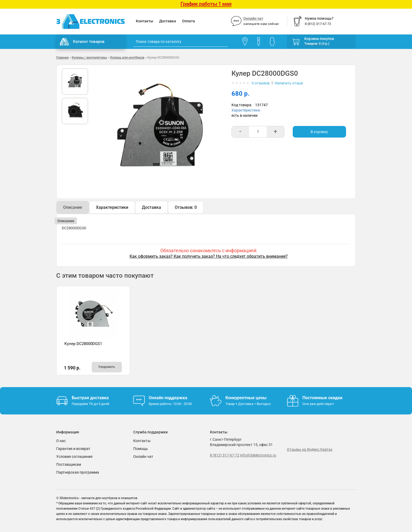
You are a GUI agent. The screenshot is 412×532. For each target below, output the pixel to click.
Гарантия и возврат (73, 449)
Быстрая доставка (90, 398)
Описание (73, 207)
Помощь (141, 449)
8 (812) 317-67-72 (225, 455)
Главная (62, 57)
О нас (61, 441)
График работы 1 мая (206, 4)
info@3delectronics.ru (258, 455)
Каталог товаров (82, 42)
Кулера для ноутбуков (127, 57)
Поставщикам (69, 464)
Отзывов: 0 (186, 207)
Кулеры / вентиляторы (89, 57)
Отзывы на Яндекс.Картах (310, 449)
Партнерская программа (78, 472)
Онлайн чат (253, 18)
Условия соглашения (74, 457)
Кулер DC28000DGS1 (83, 344)
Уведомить (107, 367)
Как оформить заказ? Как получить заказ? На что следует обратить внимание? (209, 256)
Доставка (168, 21)
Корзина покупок (319, 39)
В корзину (319, 132)
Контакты (145, 21)
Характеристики (246, 110)
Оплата (189, 21)
